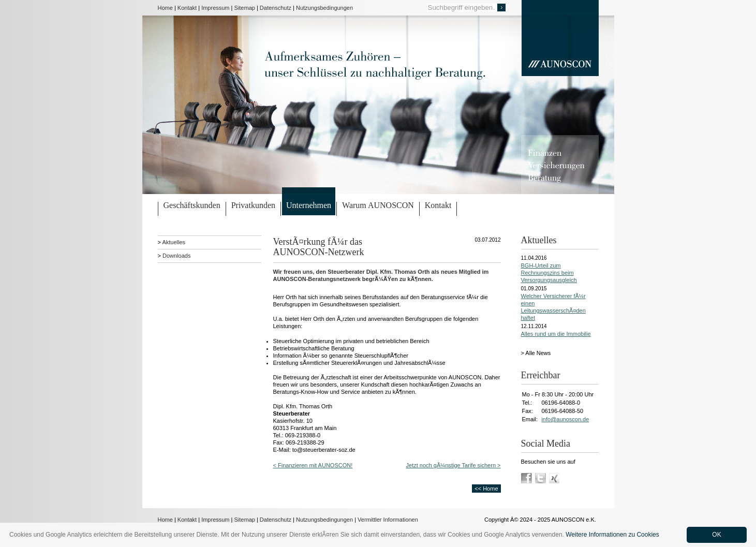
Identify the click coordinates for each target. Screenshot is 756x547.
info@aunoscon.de (565, 419)
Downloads (176, 256)
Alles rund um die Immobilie (556, 334)
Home (165, 8)
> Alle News (536, 353)
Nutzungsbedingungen (324, 8)
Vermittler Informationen (388, 520)
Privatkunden (253, 205)
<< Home (486, 489)
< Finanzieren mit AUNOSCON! (313, 465)
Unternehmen (309, 205)
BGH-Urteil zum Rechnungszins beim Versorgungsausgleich (549, 273)
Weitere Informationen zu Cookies (612, 535)
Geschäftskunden (192, 205)
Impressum (215, 8)
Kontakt (187, 8)
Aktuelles (174, 242)
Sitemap (245, 8)
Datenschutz (276, 8)
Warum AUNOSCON (378, 205)
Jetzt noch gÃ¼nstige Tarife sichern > (454, 465)
